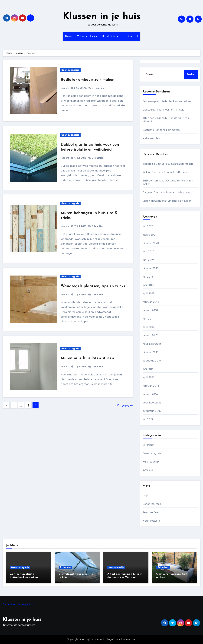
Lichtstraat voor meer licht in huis (163, 110)
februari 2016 (151, 386)
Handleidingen (112, 36)
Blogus (110, 639)
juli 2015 (148, 419)
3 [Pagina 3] (28, 406)
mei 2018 (148, 285)
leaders (65, 88)
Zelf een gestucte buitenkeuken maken (167, 101)
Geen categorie (70, 70)
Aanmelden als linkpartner (18, 604)
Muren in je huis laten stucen (87, 358)
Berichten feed (152, 504)
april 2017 (148, 327)
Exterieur (148, 445)
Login (146, 496)
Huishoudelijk (151, 462)
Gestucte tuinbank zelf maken (161, 130)
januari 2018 (150, 310)
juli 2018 (148, 277)
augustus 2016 (152, 361)
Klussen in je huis (102, 17)
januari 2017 (150, 335)
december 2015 (152, 403)
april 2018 (149, 293)
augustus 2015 (152, 411)
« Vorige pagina (124, 405)
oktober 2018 (151, 268)
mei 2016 (148, 369)
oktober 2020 (151, 243)
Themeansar (128, 639)
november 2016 (152, 344)
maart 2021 (150, 235)
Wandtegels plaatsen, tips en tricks (93, 286)
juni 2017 (148, 319)
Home (69, 36)
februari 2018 (151, 302)
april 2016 (149, 377)
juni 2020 (149, 252)
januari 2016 (150, 394)
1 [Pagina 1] (14, 406)
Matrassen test (152, 138)
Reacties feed (151, 512)
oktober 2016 (151, 352)
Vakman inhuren (87, 36)
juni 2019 (148, 260)
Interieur (148, 470)
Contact (133, 36)
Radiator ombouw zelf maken (88, 80)
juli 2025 (148, 226)
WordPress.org (151, 521)
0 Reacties (98, 88)
